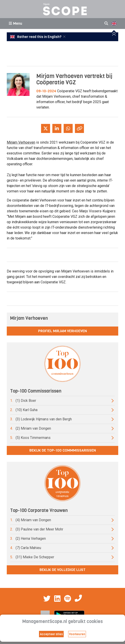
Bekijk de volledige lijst (62, 570)
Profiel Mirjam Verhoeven (62, 331)
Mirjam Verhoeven (21, 142)
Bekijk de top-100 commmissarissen (63, 450)
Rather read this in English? (36, 37)
